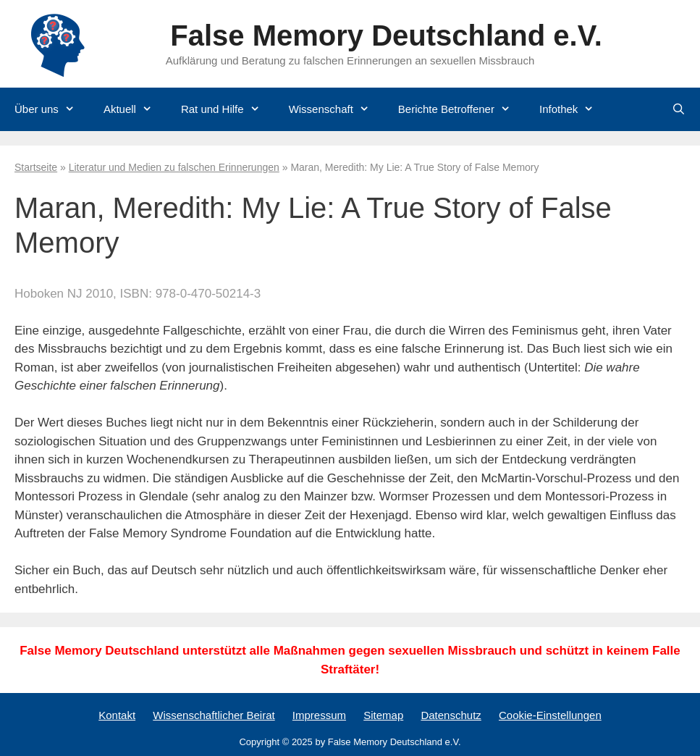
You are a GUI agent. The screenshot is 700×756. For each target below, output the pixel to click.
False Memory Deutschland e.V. (386, 35)
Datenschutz (451, 715)
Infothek (574, 109)
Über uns (52, 109)
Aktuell (135, 109)
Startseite (36, 167)
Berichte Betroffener (461, 109)
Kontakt (117, 715)
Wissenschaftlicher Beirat (214, 715)
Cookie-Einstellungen (550, 715)
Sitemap (383, 715)
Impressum (319, 715)
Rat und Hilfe (228, 109)
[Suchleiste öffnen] (679, 109)
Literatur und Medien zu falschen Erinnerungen (174, 167)
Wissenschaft (336, 109)
